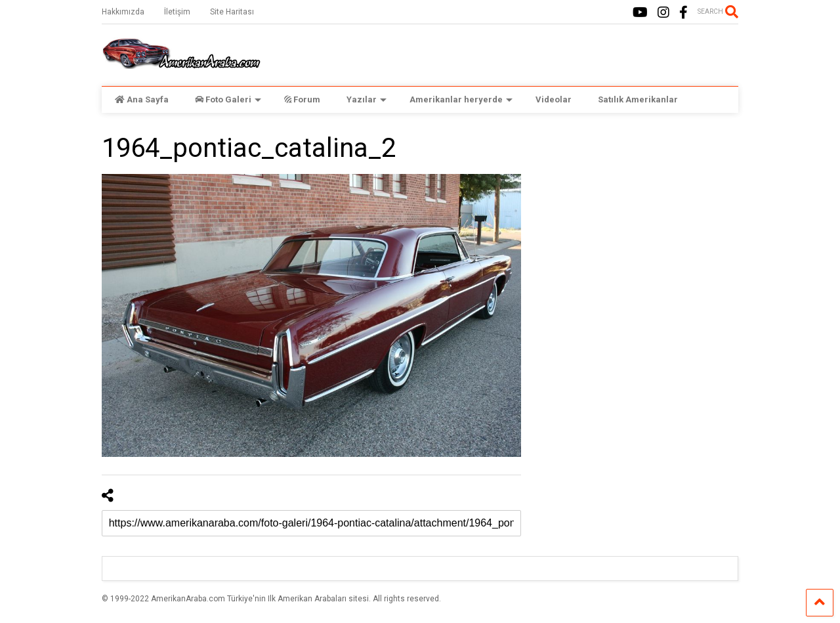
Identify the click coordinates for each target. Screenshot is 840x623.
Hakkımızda (123, 12)
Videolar (554, 99)
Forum (302, 99)
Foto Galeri (228, 99)
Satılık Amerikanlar (638, 99)
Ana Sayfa (142, 99)
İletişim (177, 12)
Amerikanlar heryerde (461, 99)
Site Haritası (232, 12)
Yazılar (367, 99)
